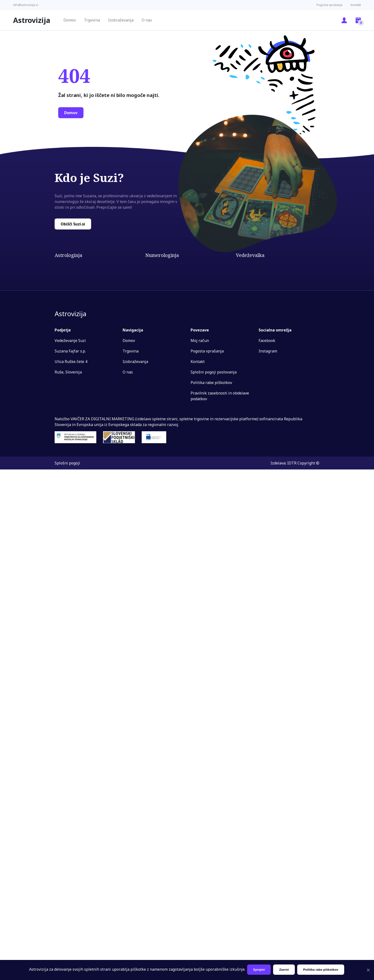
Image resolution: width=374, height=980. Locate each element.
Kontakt (356, 5)
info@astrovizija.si (26, 5)
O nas (147, 20)
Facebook (267, 341)
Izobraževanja (121, 20)
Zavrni (285, 970)
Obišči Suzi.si (73, 224)
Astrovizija (32, 20)
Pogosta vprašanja (329, 5)
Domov (70, 20)
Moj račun (200, 341)
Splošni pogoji (67, 463)
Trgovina (92, 20)
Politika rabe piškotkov (211, 383)
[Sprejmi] (368, 970)
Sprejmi (260, 970)
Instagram (268, 351)
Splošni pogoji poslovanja (214, 372)
